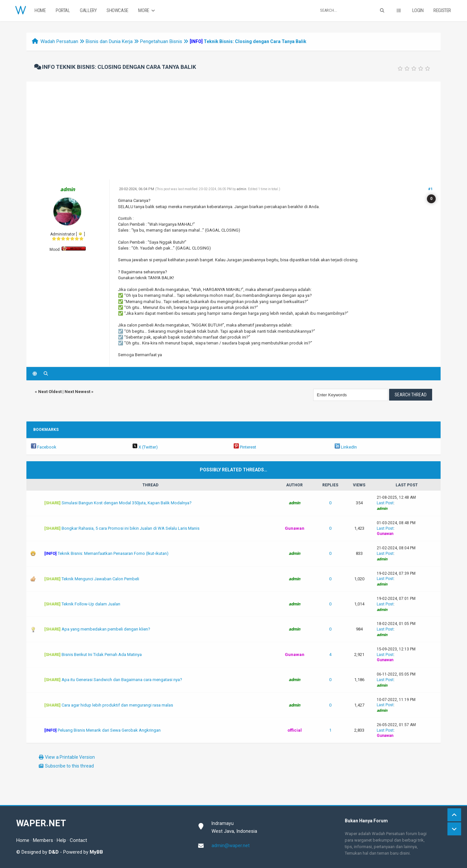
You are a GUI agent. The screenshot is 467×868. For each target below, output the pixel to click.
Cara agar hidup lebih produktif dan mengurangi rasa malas (117, 705)
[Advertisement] (234, 130)
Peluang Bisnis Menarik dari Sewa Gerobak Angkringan (109, 730)
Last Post (385, 503)
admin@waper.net (231, 845)
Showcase (117, 10)
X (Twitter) (145, 447)
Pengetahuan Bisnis (161, 41)
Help (61, 840)
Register (442, 10)
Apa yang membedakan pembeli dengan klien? (106, 629)
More (147, 11)
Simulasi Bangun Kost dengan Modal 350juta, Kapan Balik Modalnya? (127, 503)
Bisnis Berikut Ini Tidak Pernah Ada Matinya (102, 655)
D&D (54, 852)
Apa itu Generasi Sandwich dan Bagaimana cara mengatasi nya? (122, 680)
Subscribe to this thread (69, 766)
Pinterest (245, 447)
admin (241, 189)
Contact (78, 840)
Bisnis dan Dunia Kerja (109, 41)
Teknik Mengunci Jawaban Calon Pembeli (100, 579)
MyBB (96, 852)
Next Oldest (50, 392)
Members (43, 840)
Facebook (44, 447)
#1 (430, 189)
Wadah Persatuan (59, 41)
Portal (63, 10)
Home (40, 10)
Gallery (88, 10)
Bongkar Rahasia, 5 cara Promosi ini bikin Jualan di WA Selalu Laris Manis (131, 528)
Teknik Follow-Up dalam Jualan (91, 604)
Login (418, 10)
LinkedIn (346, 447)
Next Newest (77, 392)
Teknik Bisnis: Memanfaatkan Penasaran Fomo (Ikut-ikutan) (113, 553)
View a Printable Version (70, 757)
